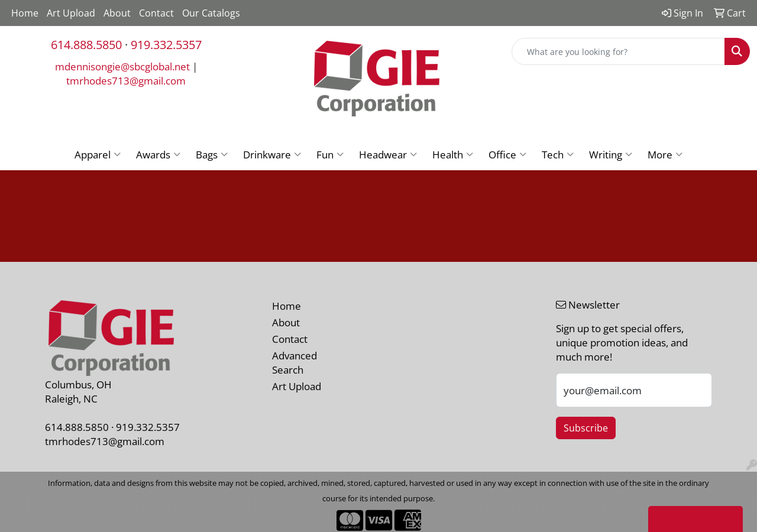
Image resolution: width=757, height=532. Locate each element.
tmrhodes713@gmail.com (126, 80)
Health (453, 154)
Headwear (388, 154)
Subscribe (586, 428)
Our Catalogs (211, 13)
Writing (611, 154)
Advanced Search (295, 362)
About (117, 13)
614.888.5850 (86, 45)
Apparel (98, 154)
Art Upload (71, 13)
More (665, 154)
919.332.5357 (166, 45)
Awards (158, 154)
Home (25, 13)
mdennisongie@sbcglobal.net (122, 66)
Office (507, 154)
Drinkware (272, 154)
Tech (558, 154)
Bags (212, 154)
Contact (156, 13)
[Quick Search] (618, 51)
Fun (330, 154)
